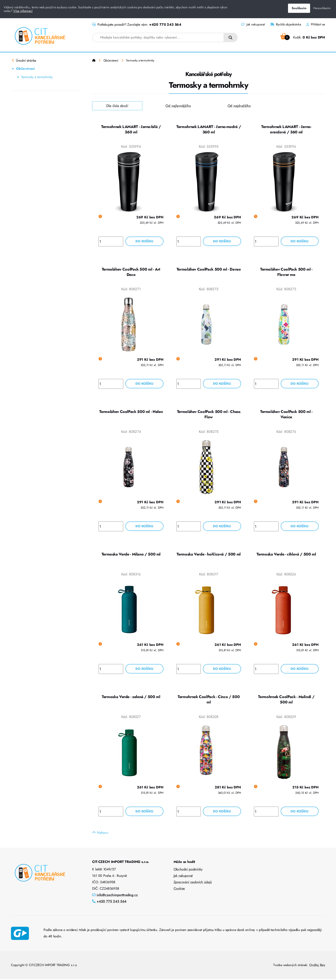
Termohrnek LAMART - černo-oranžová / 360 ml (286, 130)
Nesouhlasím (322, 8)
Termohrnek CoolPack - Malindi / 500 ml (286, 700)
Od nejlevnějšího (178, 106)
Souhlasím (299, 8)
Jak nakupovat (253, 24)
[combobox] (158, 37)
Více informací (23, 11)
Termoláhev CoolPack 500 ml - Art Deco (131, 272)
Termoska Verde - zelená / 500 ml (131, 697)
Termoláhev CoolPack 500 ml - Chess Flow (209, 415)
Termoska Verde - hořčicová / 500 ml (208, 555)
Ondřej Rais (317, 966)
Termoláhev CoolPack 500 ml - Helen (131, 412)
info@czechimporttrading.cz (117, 896)
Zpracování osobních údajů (193, 883)
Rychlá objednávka (286, 24)
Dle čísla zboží (117, 106)
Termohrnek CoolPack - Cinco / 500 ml (209, 700)
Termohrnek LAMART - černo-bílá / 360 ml (131, 130)
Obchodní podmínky (188, 870)
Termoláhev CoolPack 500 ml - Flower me (286, 272)
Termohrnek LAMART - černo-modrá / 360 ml (209, 130)
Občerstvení (25, 69)
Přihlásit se (316, 24)
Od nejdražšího (239, 106)
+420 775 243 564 (165, 25)
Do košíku (144, 241)
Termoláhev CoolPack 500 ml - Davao (209, 269)
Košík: (303, 37)
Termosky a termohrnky (37, 77)
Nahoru (100, 833)
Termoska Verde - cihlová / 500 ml (286, 555)
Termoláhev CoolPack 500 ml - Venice (286, 415)
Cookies (179, 889)
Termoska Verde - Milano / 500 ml (131, 555)
